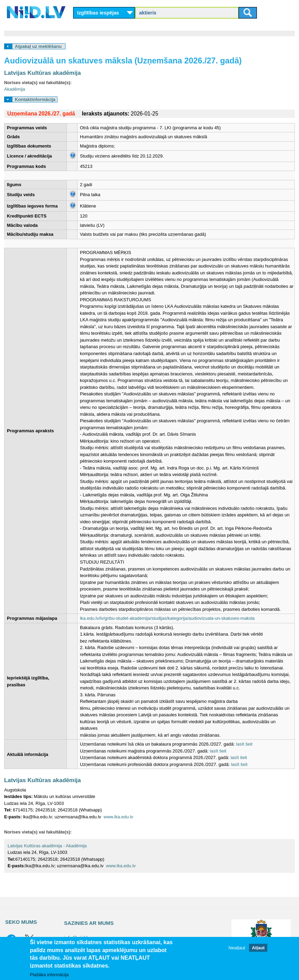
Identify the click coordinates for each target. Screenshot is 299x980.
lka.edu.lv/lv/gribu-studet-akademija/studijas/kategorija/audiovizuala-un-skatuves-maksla (167, 618)
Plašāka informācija (49, 975)
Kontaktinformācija (35, 99)
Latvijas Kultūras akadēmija (43, 73)
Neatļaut (237, 948)
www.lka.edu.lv (118, 817)
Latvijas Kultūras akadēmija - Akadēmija (47, 846)
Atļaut (258, 948)
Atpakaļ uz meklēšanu (38, 46)
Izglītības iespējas (98, 13)
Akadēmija (15, 89)
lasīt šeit (244, 744)
